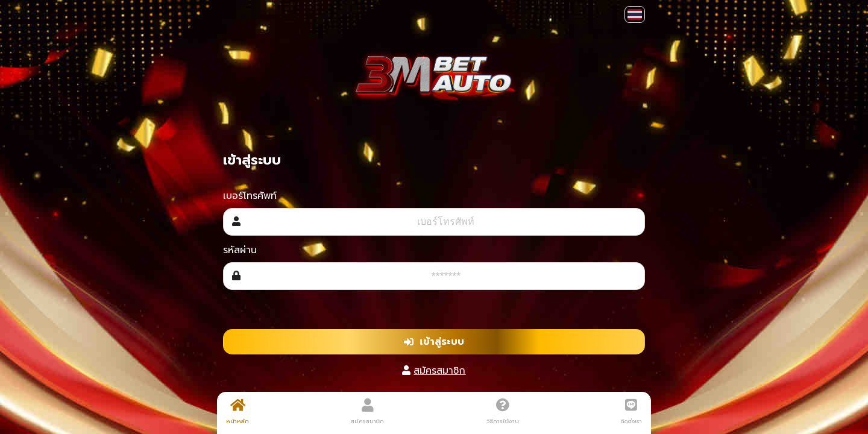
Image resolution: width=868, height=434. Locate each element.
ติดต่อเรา (631, 412)
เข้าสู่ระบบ (434, 342)
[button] (635, 14)
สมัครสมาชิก (439, 371)
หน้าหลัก (237, 412)
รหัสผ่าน (240, 250)
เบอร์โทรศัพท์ (250, 196)
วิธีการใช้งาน (503, 412)
